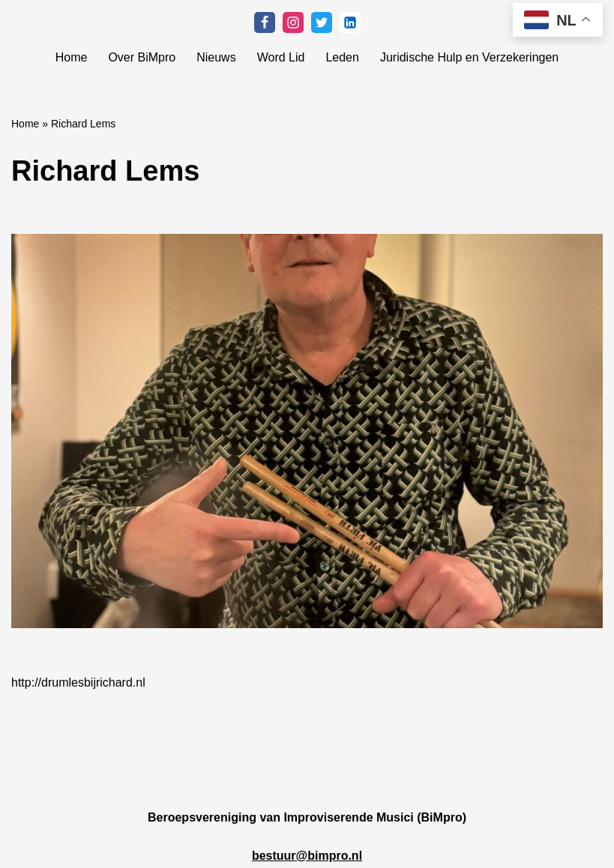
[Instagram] (293, 22)
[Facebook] (265, 22)
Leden (342, 57)
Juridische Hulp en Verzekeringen (469, 57)
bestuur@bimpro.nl (307, 856)
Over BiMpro (142, 57)
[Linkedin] (350, 22)
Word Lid (281, 57)
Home (72, 57)
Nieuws (216, 57)
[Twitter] (322, 22)
